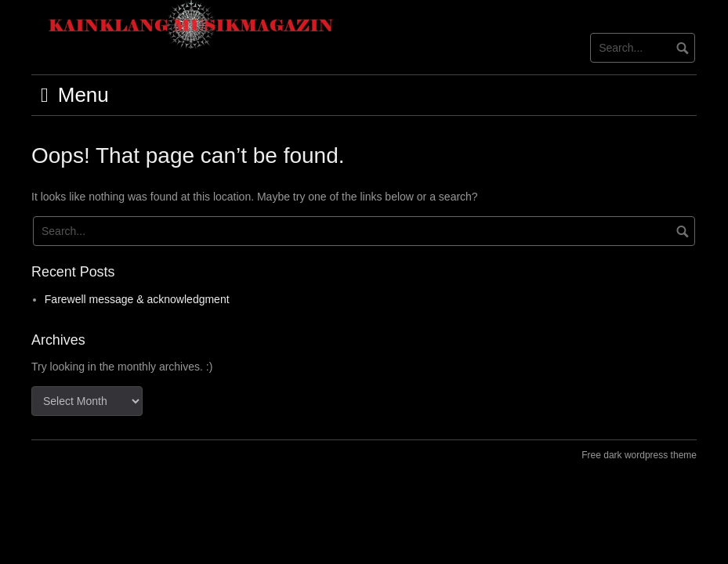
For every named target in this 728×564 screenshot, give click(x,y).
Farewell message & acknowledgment (137, 299)
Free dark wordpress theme (639, 455)
